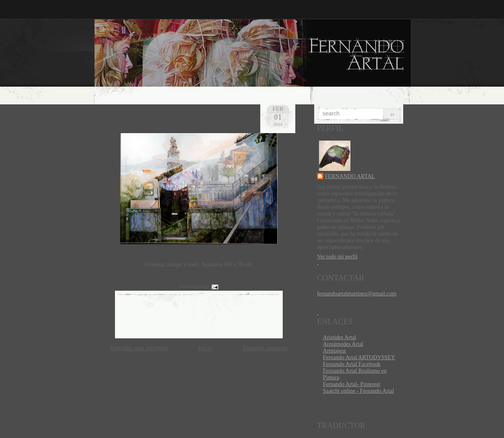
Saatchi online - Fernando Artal (359, 391)
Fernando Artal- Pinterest (351, 384)
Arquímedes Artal (343, 344)
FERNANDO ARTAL (350, 176)
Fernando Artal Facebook (352, 364)
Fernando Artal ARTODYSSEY (359, 357)
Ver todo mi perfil (337, 256)
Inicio (205, 348)
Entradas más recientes (139, 348)
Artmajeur (334, 351)
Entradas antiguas (265, 348)
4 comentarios (192, 286)
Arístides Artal (339, 337)
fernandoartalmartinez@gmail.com (357, 293)
